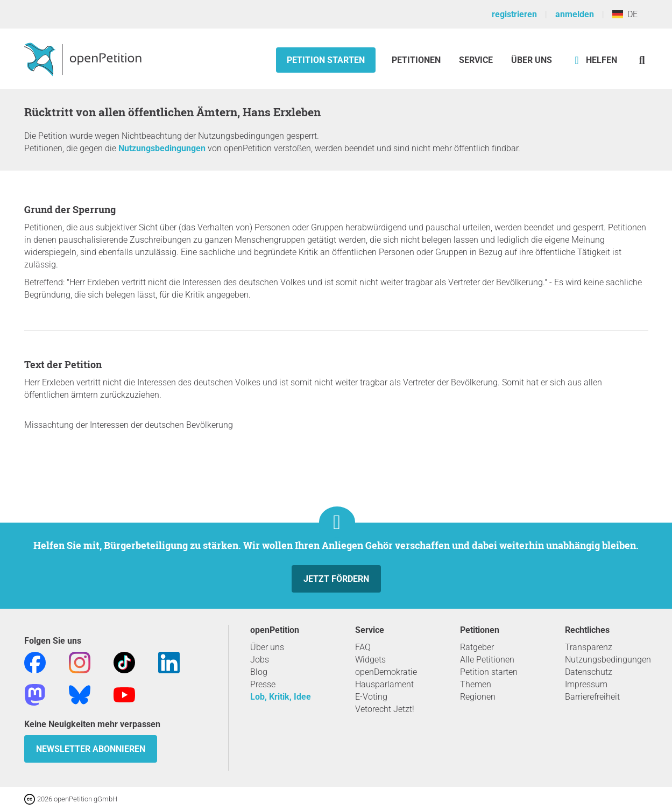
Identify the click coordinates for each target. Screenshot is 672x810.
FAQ (363, 647)
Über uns (267, 647)
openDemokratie (386, 672)
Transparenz (589, 647)
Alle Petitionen (487, 660)
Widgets (370, 660)
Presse (263, 684)
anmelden (575, 14)
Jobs (260, 660)
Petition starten (326, 60)
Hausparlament (384, 684)
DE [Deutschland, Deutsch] (625, 14)
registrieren (514, 14)
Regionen (478, 697)
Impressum (586, 684)
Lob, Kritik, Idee (281, 697)
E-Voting (371, 697)
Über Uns (532, 60)
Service (476, 60)
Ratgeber (477, 647)
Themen (476, 684)
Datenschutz (589, 672)
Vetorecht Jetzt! (385, 709)
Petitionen (417, 60)
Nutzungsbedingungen (162, 148)
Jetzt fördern (336, 579)
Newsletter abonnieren (91, 749)
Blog (259, 672)
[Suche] (642, 60)
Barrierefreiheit (592, 697)
